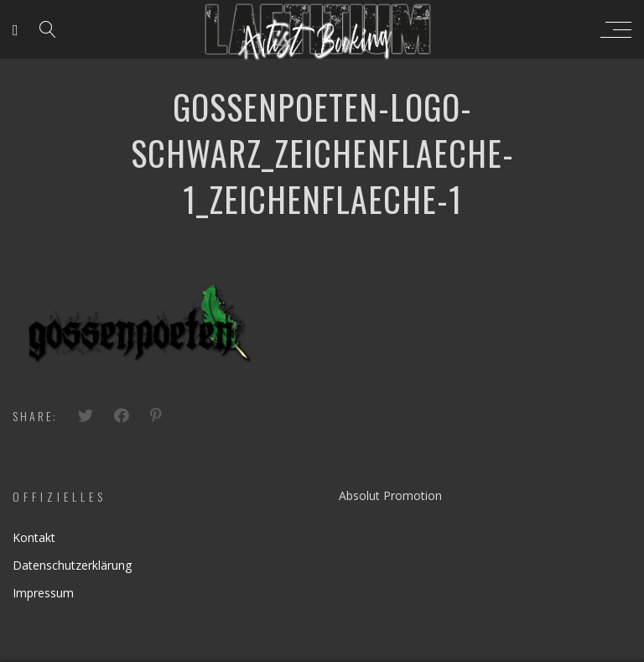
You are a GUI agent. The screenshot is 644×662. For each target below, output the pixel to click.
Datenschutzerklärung (72, 565)
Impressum (43, 593)
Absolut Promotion (390, 495)
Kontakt (34, 537)
